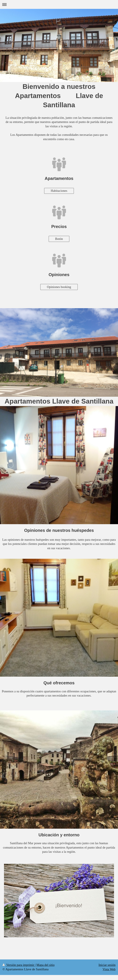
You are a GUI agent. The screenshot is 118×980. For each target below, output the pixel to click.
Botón (59, 239)
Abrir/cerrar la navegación (59, 4)
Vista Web (109, 969)
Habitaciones (59, 191)
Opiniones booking (59, 287)
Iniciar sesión (107, 965)
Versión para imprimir (19, 965)
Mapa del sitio (46, 965)
